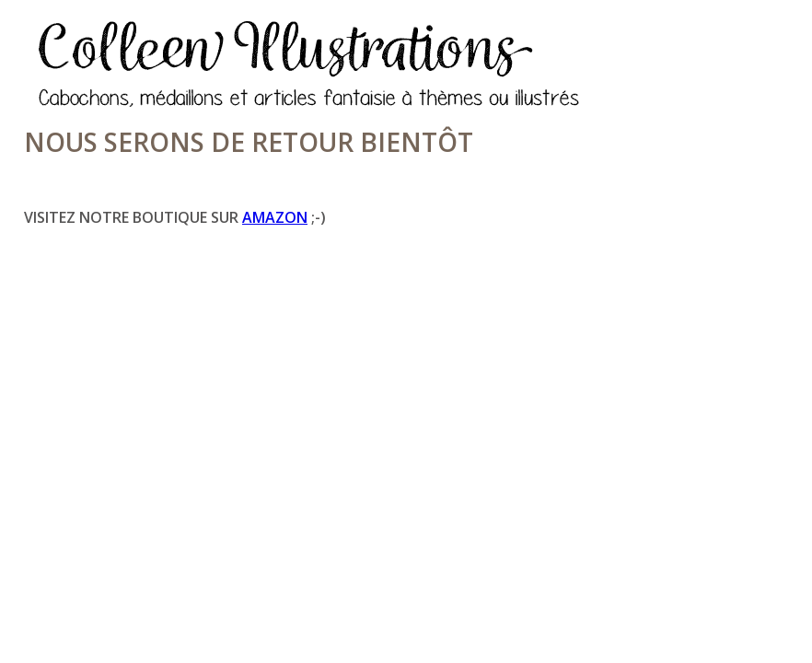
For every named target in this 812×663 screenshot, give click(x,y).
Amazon (275, 217)
